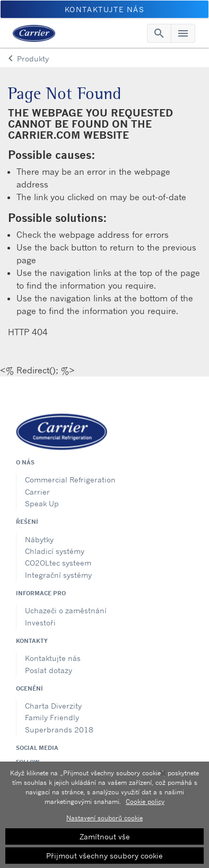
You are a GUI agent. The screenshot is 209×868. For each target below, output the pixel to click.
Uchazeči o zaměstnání (66, 610)
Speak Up (42, 503)
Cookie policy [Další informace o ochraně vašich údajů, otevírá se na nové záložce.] (145, 805)
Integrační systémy (58, 575)
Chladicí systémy (55, 551)
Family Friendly (52, 717)
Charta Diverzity (53, 706)
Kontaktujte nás (53, 658)
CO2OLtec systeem (58, 563)
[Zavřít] (163, 776)
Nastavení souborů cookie (104, 821)
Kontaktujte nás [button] (105, 9)
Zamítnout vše (105, 840)
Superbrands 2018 (59, 730)
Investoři (40, 623)
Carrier (37, 492)
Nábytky (39, 539)
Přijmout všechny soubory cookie (104, 859)
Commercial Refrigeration (70, 480)
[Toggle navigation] (159, 33)
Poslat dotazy (49, 670)
